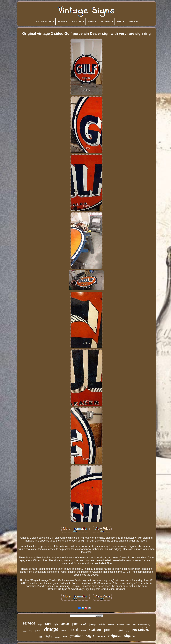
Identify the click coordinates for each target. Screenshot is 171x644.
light (56, 624)
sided (83, 624)
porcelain (141, 629)
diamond (120, 625)
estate (102, 624)
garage (92, 624)
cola (134, 625)
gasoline (76, 636)
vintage (51, 629)
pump (109, 630)
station (95, 629)
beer (128, 624)
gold (75, 624)
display (49, 636)
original (115, 636)
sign (90, 635)
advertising (144, 624)
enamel (111, 624)
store (25, 631)
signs (120, 630)
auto (65, 637)
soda (40, 637)
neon (63, 630)
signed (130, 636)
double (58, 637)
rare (48, 624)
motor (65, 624)
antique (101, 636)
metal (73, 630)
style (127, 631)
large (40, 624)
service (29, 623)
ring (31, 631)
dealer (83, 631)
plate (38, 630)
